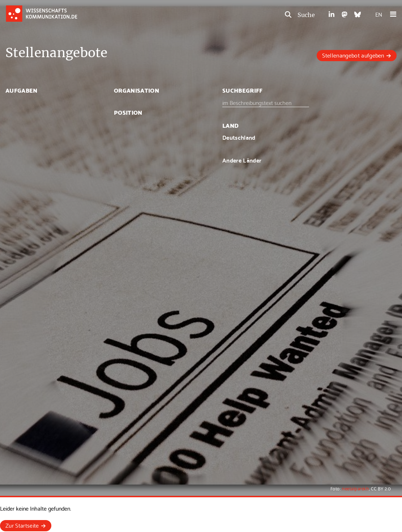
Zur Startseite (22, 525)
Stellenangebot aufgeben (353, 55)
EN (379, 14)
